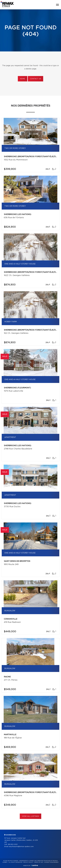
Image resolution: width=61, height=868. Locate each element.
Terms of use (38, 862)
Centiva (34, 865)
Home (23, 79)
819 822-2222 (13, 844)
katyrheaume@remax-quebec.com (21, 847)
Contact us (35, 79)
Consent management (51, 862)
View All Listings (30, 816)
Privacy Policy (28, 862)
